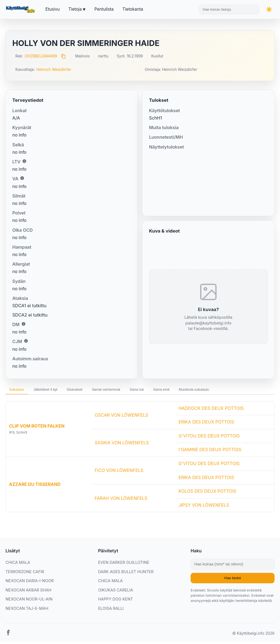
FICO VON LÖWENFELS (119, 473)
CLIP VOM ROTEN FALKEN (37, 428)
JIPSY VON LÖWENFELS (204, 507)
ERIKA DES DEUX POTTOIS (206, 424)
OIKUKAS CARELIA (116, 592)
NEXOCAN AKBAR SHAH (28, 592)
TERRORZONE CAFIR (25, 574)
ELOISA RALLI (111, 611)
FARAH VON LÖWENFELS (121, 500)
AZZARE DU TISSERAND (35, 487)
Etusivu (52, 9)
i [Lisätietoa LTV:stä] (24, 161)
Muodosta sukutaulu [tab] (239, 391)
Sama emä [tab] (199, 391)
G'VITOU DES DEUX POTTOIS (209, 438)
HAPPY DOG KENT (116, 601)
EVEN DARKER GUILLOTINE (124, 565)
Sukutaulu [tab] (20, 391)
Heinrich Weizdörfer (54, 69)
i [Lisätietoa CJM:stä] (26, 341)
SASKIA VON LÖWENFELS (122, 445)
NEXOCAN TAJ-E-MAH (27, 611)
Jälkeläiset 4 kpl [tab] (56, 391)
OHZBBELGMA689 (41, 56)
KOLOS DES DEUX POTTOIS (207, 494)
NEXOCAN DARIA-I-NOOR (30, 583)
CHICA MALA (18, 565)
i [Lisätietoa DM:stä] (24, 324)
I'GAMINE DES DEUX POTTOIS (210, 452)
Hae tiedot (233, 580)
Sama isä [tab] (168, 391)
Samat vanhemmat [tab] (131, 391)
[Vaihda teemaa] (269, 9)
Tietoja (75, 9)
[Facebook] (8, 636)
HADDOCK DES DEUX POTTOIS (211, 411)
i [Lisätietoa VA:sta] (22, 178)
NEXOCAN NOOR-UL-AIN (29, 601)
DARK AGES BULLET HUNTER (126, 574)
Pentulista (104, 9)
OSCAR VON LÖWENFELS (121, 417)
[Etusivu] (21, 10)
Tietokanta (133, 9)
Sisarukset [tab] (92, 391)
